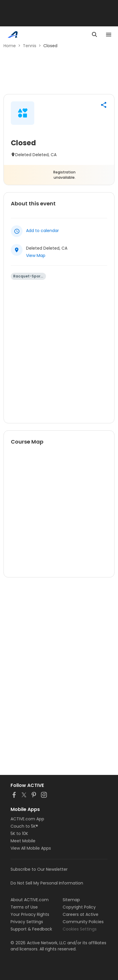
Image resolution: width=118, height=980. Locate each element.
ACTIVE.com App (27, 819)
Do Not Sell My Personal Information (47, 883)
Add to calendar (42, 231)
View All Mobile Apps (31, 848)
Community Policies (83, 922)
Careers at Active (81, 914)
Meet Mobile (23, 841)
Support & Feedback (31, 929)
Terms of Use (24, 907)
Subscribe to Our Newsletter (39, 869)
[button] (104, 105)
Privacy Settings (27, 922)
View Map (36, 255)
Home (10, 46)
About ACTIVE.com (30, 900)
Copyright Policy (79, 907)
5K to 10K (19, 834)
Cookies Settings (80, 929)
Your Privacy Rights (30, 914)
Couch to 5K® (24, 826)
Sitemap (71, 900)
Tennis (30, 46)
